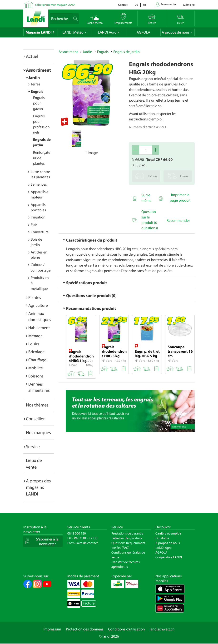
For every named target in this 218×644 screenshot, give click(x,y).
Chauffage (37, 360)
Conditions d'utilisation (126, 629)
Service (33, 446)
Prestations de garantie (127, 533)
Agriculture (38, 305)
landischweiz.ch (162, 629)
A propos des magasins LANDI (38, 487)
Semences (39, 184)
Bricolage (36, 352)
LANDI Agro (107, 32)
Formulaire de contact (83, 543)
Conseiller (35, 419)
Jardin (34, 77)
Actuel (32, 56)
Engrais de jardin (126, 52)
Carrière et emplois (168, 533)
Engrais (37, 92)
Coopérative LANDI (169, 557)
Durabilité (162, 538)
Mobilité (36, 368)
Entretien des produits (127, 538)
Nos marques (38, 432)
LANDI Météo (73, 32)
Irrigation (38, 217)
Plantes (35, 297)
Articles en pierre (39, 255)
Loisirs (34, 344)
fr (144, 5)
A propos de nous (176, 32)
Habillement (39, 328)
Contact (123, 5)
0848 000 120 (77, 533)
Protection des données (85, 629)
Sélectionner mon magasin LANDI (55, 5)
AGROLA (143, 32)
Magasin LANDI (39, 32)
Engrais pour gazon (39, 103)
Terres (35, 84)
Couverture (40, 232)
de (136, 5)
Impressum (52, 629)
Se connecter (168, 4)
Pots (34, 225)
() (189, 5)
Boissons (36, 376)
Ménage (35, 336)
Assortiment (38, 70)
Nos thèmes (37, 405)
